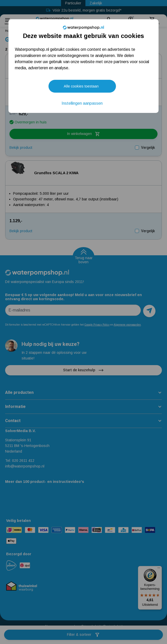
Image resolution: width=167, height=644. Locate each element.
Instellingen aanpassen (82, 103)
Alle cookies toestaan (81, 86)
